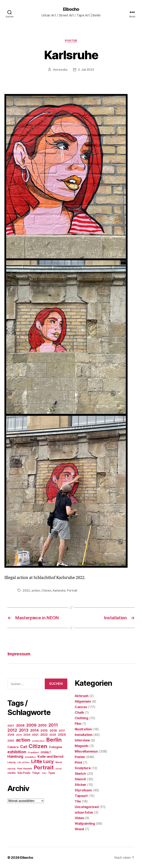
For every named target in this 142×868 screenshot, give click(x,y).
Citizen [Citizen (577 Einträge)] (38, 746)
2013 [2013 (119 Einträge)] (24, 730)
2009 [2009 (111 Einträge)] (31, 725)
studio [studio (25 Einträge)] (11, 773)
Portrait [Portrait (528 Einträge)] (44, 767)
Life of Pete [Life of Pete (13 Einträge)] (23, 762)
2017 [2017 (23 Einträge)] (62, 731)
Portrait (72, 590)
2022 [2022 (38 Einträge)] (44, 735)
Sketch (80, 774)
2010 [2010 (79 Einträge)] (42, 725)
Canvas (81, 707)
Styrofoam (83, 790)
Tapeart (81, 796)
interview (82, 740)
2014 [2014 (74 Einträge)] (34, 730)
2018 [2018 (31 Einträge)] (11, 735)
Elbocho (71, 9)
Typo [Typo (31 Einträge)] (52, 773)
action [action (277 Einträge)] (23, 740)
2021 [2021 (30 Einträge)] (35, 735)
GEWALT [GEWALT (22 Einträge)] (46, 752)
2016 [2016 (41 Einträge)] (53, 731)
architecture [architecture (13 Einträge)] (38, 741)
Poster (71, 41)
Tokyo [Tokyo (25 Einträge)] (36, 773)
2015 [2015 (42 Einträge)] (44, 731)
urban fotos (84, 812)
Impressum (19, 654)
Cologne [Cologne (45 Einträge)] (56, 747)
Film (78, 724)
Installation (84, 735)
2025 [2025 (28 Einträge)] (11, 741)
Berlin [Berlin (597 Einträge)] (54, 740)
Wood (79, 829)
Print (78, 762)
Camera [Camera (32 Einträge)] (13, 747)
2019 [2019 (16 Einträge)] (19, 735)
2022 (26, 590)
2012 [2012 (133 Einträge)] (12, 730)
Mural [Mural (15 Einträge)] (59, 762)
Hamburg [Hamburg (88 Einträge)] (15, 756)
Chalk (79, 712)
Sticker (80, 785)
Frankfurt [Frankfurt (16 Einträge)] (33, 752)
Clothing (82, 718)
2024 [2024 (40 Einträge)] (62, 735)
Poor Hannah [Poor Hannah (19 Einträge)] (25, 769)
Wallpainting (85, 823)
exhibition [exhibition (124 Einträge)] (17, 752)
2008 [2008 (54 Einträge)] (20, 725)
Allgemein (83, 701)
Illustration (83, 729)
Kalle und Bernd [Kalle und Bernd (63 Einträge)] (50, 756)
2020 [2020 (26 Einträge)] (27, 735)
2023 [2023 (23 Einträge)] (53, 735)
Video (79, 818)
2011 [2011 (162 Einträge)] (53, 725)
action (36, 590)
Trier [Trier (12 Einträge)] (44, 773)
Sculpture (83, 768)
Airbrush (82, 696)
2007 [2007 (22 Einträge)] (11, 726)
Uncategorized (87, 807)
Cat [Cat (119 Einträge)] (23, 747)
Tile (78, 801)
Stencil (80, 779)
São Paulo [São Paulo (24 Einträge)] (24, 773)
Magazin (82, 746)
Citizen (46, 590)
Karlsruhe (59, 590)
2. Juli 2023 (86, 70)
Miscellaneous (86, 751)
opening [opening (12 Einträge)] (11, 769)
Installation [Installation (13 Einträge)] (31, 757)
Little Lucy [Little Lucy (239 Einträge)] (42, 761)
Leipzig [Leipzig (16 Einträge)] (11, 762)
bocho (63, 70)
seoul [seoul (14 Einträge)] (58, 769)
